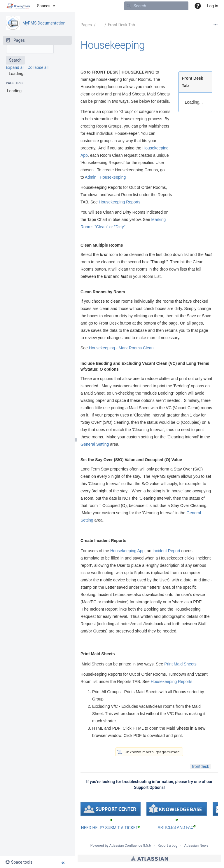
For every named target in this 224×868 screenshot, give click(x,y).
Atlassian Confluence (126, 846)
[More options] (216, 25)
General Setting (95, 444)
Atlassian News (196, 846)
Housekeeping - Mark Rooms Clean (121, 348)
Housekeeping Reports (120, 202)
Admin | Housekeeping (105, 177)
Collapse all (38, 67)
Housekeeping (113, 45)
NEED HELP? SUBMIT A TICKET (111, 828)
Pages (86, 25)
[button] (198, 6)
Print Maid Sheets (180, 664)
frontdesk (201, 766)
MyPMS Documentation (44, 23)
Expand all (15, 67)
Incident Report (166, 551)
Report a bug (167, 846)
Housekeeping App (127, 551)
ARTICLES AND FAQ (177, 827)
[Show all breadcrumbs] (99, 25)
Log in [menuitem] (213, 6)
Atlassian (149, 858)
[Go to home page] (19, 6)
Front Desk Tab (121, 25)
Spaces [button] (44, 6)
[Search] (129, 6)
